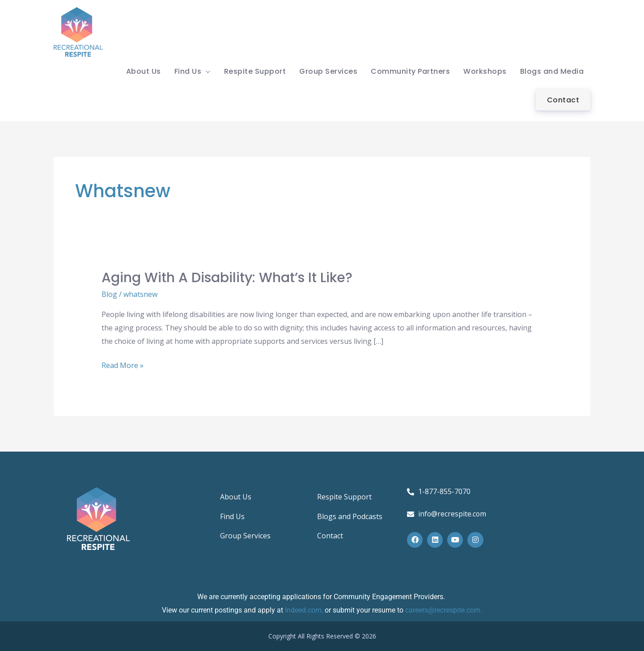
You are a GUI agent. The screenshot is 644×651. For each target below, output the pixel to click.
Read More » (123, 365)
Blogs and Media (552, 71)
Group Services (328, 71)
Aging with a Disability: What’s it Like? (227, 278)
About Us (144, 71)
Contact (563, 100)
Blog (109, 294)
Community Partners (410, 71)
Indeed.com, (305, 610)
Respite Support (255, 71)
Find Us (188, 71)
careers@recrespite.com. (444, 610)
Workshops (485, 71)
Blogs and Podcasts (350, 517)
